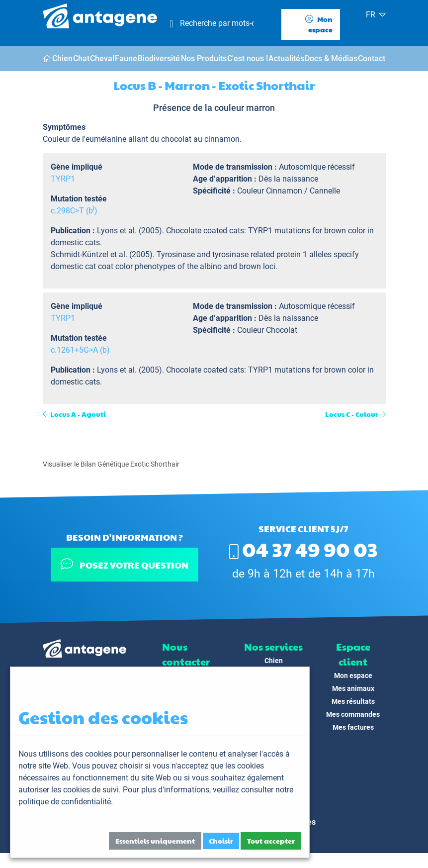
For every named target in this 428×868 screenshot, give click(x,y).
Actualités (286, 58)
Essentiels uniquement (155, 841)
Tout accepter (271, 841)
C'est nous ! (248, 58)
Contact (372, 58)
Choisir (221, 841)
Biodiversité (159, 58)
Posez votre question (125, 564)
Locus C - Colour (352, 414)
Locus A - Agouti (78, 414)
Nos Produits (204, 58)
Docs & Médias (331, 58)
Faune (126, 58)
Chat (81, 58)
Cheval (102, 58)
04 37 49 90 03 (303, 549)
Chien (62, 58)
